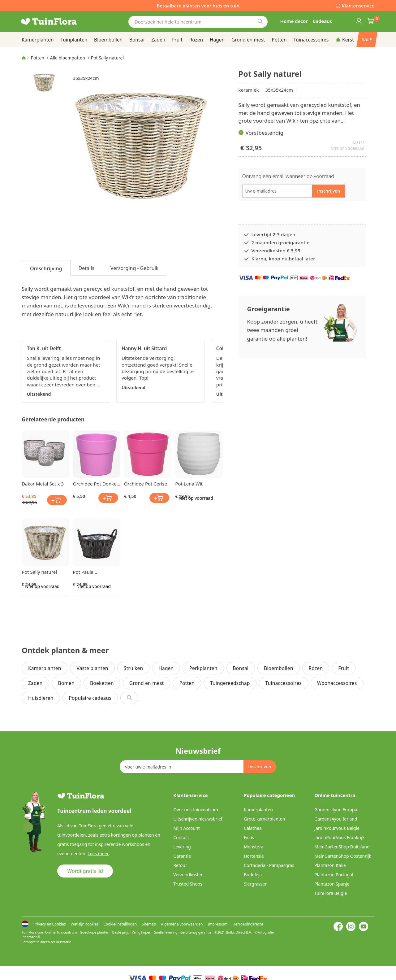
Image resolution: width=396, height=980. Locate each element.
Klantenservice (358, 6)
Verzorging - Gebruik (134, 268)
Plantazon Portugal (334, 875)
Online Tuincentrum (61, 932)
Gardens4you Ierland (336, 819)
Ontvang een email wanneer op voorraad (288, 176)
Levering (182, 847)
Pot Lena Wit (189, 484)
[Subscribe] (260, 767)
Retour (180, 865)
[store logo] (59, 22)
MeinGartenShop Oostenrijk (343, 856)
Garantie (182, 856)
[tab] (46, 268)
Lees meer (98, 854)
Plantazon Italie (330, 865)
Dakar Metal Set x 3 (43, 484)
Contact (181, 837)
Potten (37, 58)
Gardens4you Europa (336, 810)
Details (86, 268)
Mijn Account (186, 828)
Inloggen (359, 20)
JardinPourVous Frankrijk (339, 837)
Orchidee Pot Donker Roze (95, 484)
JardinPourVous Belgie (337, 828)
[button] (44, 82)
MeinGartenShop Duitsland (342, 847)
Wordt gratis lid (85, 871)
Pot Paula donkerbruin (86, 572)
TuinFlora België (331, 893)
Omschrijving (46, 268)
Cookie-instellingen (120, 924)
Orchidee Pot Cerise (146, 484)
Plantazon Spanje (332, 884)
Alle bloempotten (68, 58)
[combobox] (198, 22)
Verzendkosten (188, 875)
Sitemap (149, 924)
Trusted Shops (188, 884)
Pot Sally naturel (39, 572)
